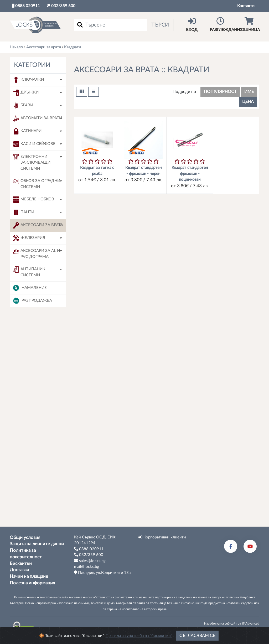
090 (28, 399)
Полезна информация (32, 583)
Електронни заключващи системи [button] (32, 162)
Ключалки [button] (28, 80)
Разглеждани (225, 24)
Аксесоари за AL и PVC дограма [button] (36, 253)
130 (28, 441)
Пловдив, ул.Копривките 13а (102, 573)
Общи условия (25, 538)
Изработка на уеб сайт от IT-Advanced (232, 624)
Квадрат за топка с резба (97, 171)
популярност (220, 92)
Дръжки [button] (26, 93)
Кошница (249, 24)
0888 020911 (26, 6)
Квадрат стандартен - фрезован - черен (143, 171)
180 (28, 483)
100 (28, 409)
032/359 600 (61, 6)
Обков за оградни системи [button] (37, 183)
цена (248, 102)
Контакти (246, 6)
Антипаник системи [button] (29, 272)
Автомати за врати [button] (37, 118)
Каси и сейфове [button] (34, 144)
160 (28, 472)
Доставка (19, 570)
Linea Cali (33, 369)
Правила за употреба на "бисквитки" (139, 636)
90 (27, 493)
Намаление (30, 288)
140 (28, 451)
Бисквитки (21, 564)
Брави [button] (23, 106)
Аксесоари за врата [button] (38, 225)
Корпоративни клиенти (162, 537)
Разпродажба (32, 301)
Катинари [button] (27, 131)
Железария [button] (29, 238)
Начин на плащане (29, 577)
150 (28, 462)
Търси (160, 25)
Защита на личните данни (37, 544)
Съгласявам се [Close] (197, 636)
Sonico (30, 359)
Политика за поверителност (26, 554)
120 (28, 420)
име (249, 92)
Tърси (38, 513)
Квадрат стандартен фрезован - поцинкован (190, 174)
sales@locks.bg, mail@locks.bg (90, 564)
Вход (192, 24)
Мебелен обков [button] (33, 200)
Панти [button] (24, 212)
